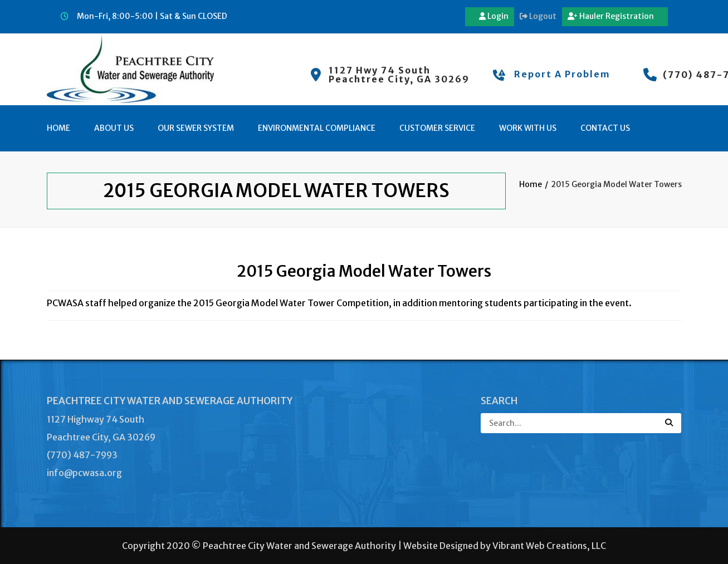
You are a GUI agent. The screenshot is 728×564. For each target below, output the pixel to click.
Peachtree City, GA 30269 (399, 79)
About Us (114, 128)
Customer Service (437, 128)
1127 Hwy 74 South (380, 70)
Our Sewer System (196, 128)
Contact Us (605, 128)
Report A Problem (562, 74)
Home (58, 128)
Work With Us (528, 128)
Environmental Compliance (317, 128)
